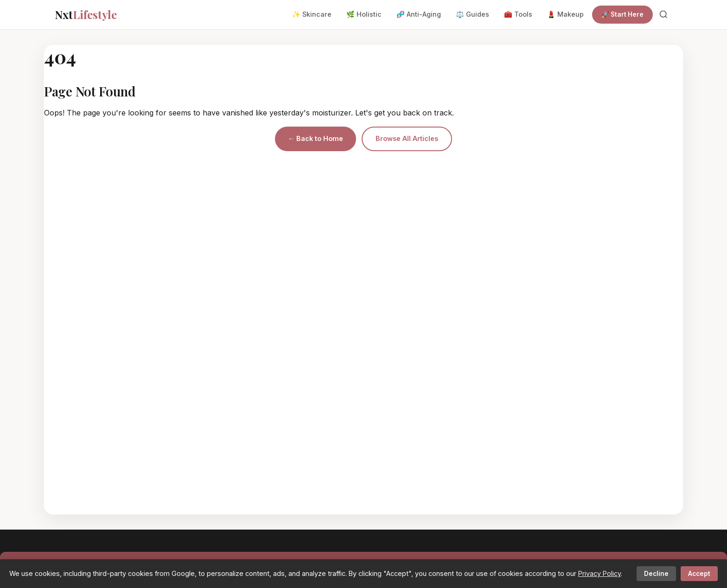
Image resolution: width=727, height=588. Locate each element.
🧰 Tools (518, 14)
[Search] (663, 14)
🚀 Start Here (622, 14)
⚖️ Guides (472, 14)
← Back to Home (316, 138)
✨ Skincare (312, 14)
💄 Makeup (565, 14)
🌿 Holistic (364, 14)
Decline (656, 574)
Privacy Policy (599, 573)
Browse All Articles (407, 138)
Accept (699, 574)
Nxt (86, 14)
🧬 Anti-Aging (419, 14)
